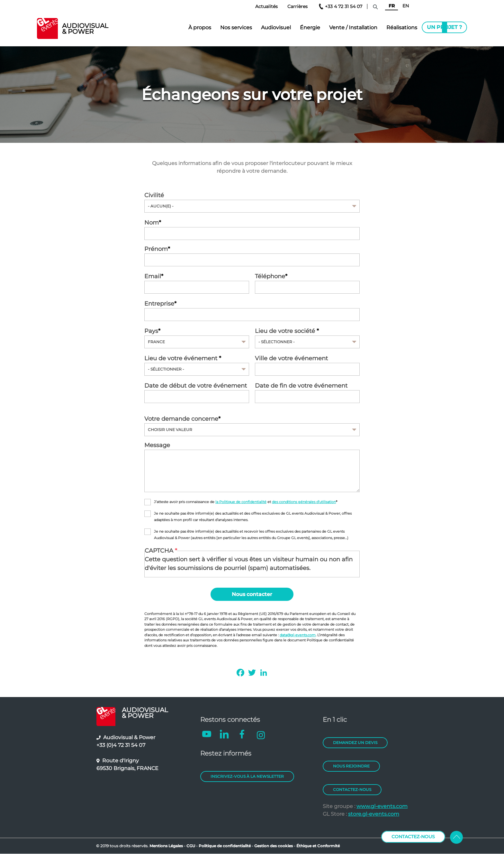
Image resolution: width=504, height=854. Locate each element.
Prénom (156, 249)
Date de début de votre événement (196, 386)
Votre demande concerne (181, 419)
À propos (200, 28)
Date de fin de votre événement (301, 386)
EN (406, 6)
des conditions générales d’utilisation (304, 502)
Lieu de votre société (286, 331)
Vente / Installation (353, 28)
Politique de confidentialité (225, 846)
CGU (191, 846)
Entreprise (159, 304)
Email (153, 276)
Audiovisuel (276, 28)
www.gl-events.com (382, 806)
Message (157, 445)
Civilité (154, 195)
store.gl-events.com (374, 814)
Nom (152, 223)
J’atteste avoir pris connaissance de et (245, 502)
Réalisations (402, 28)
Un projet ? (444, 27)
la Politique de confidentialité (241, 502)
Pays (151, 331)
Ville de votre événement (291, 358)
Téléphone (270, 276)
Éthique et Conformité (318, 846)
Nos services (236, 28)
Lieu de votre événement (182, 358)
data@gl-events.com (298, 635)
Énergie (310, 28)
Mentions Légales (166, 846)
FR (392, 6)
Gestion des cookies (274, 846)
